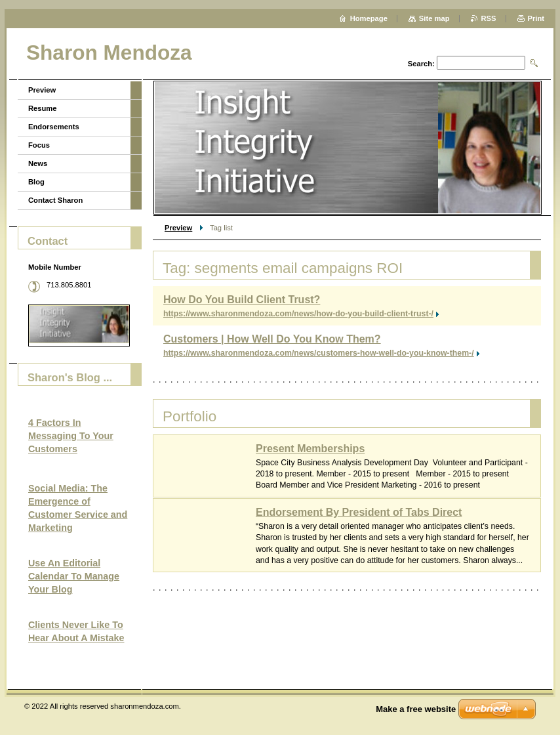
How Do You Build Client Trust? (242, 300)
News (38, 163)
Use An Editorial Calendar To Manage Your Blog (74, 576)
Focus (39, 145)
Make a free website (416, 709)
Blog (36, 182)
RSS (489, 18)
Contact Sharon (55, 200)
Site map (434, 18)
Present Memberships (310, 449)
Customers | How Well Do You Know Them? (272, 339)
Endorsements (54, 127)
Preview (178, 228)
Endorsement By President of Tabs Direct (359, 512)
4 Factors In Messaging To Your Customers (71, 436)
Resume (43, 108)
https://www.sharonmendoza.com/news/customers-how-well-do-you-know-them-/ (319, 353)
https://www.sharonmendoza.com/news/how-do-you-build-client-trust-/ (298, 314)
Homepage (369, 18)
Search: (421, 64)
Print (536, 18)
